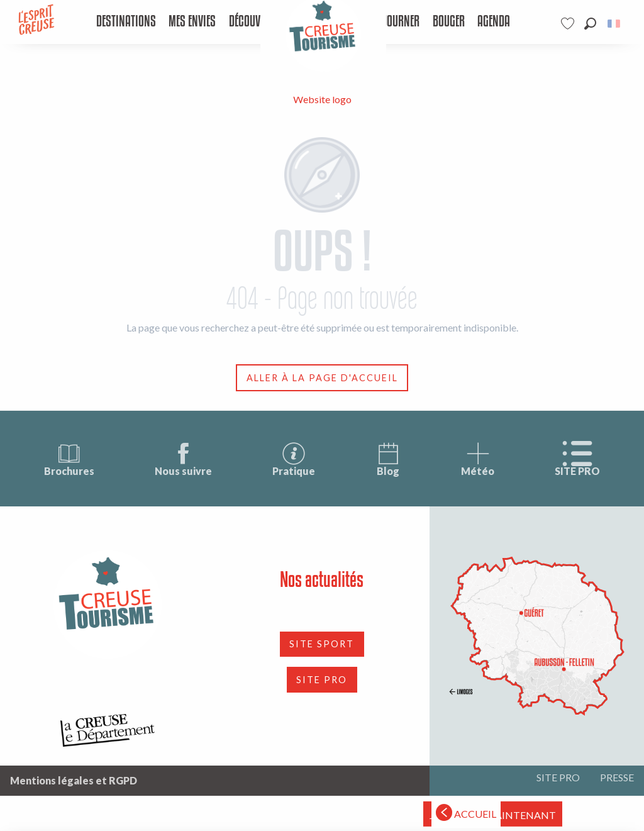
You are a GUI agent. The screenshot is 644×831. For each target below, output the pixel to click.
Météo (478, 459)
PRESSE (617, 777)
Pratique (294, 459)
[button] (590, 24)
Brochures (69, 459)
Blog (388, 459)
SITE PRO (577, 459)
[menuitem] (125, 22)
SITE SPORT (322, 644)
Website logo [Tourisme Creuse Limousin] (322, 99)
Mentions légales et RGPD (74, 780)
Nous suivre (183, 459)
